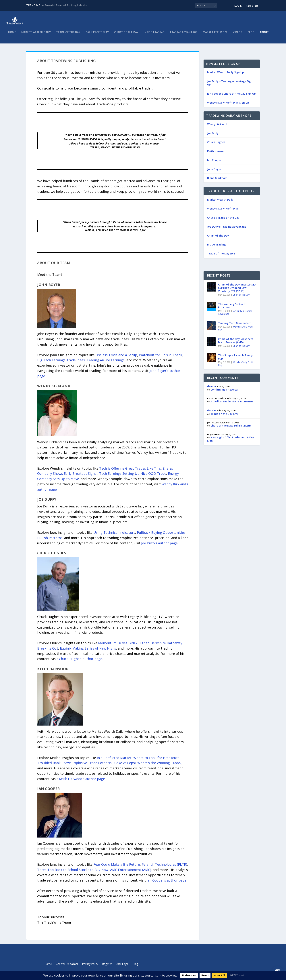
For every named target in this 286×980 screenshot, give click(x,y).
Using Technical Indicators (114, 535)
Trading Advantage (183, 35)
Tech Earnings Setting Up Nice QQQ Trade (133, 476)
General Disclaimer (67, 967)
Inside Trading (154, 35)
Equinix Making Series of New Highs (88, 651)
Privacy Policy (90, 967)
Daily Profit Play (97, 35)
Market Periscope (215, 35)
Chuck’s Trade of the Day (223, 220)
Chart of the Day (126, 35)
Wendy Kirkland (217, 127)
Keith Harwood (217, 154)
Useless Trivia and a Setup (116, 357)
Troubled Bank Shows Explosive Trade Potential (75, 765)
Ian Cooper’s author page (167, 883)
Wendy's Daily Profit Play (236, 331)
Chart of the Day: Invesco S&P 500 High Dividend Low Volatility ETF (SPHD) (237, 290)
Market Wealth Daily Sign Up (226, 75)
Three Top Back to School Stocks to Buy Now (73, 872)
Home (12, 35)
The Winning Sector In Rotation (232, 308)
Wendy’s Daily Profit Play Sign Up (228, 105)
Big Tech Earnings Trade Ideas (61, 363)
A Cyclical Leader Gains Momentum (233, 404)
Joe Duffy (213, 136)
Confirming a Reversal (224, 392)
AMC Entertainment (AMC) (131, 872)
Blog (251, 35)
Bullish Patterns (50, 540)
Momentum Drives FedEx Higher (123, 646)
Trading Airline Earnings (106, 363)
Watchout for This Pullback (161, 357)
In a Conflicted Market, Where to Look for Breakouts (138, 760)
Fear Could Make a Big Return (117, 867)
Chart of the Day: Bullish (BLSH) (231, 428)
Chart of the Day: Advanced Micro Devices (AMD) (236, 343)
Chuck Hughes (216, 145)
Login (238, 6)
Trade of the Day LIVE (221, 256)
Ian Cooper (214, 163)
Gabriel (212, 413)
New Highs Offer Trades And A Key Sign (231, 442)
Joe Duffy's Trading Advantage (235, 315)
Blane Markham (217, 181)
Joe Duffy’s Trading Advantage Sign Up (230, 85)
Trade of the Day (68, 35)
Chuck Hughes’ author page (81, 661)
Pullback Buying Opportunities (161, 535)
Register (252, 6)
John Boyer (214, 172)
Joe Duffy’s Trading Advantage (227, 229)
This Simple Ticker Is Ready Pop (235, 359)
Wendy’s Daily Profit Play (223, 211)
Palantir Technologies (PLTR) (164, 867)
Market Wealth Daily (36, 35)
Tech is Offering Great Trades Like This (130, 471)
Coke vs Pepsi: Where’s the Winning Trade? (148, 765)
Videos (237, 35)
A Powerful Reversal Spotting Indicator (65, 5)
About (264, 35)
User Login (122, 967)
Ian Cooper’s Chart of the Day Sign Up (231, 96)
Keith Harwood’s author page (82, 781)
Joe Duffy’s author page (159, 546)
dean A (212, 389)
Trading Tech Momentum (235, 326)
